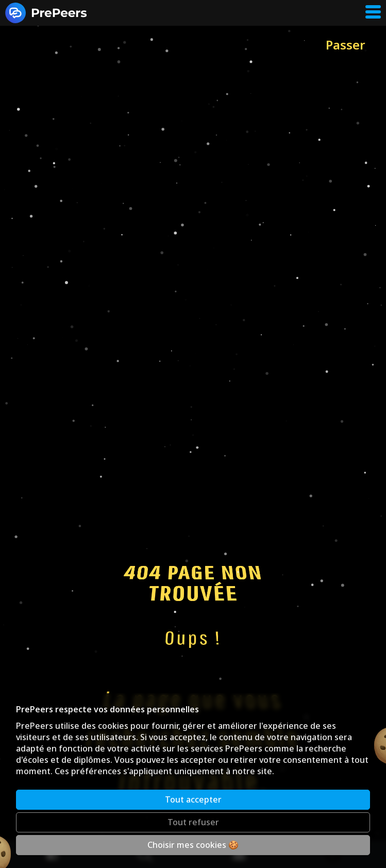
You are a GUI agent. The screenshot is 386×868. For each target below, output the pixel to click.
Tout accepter (193, 799)
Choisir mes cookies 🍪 (193, 845)
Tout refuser (193, 822)
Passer (346, 45)
